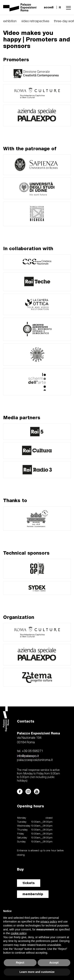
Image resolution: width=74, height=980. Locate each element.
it (60, 7)
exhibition (10, 21)
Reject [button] (20, 963)
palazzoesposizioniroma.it (35, 760)
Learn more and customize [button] (37, 972)
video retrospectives (35, 21)
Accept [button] (54, 963)
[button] (67, 7)
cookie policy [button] (18, 933)
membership (33, 894)
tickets (29, 883)
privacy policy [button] (49, 922)
